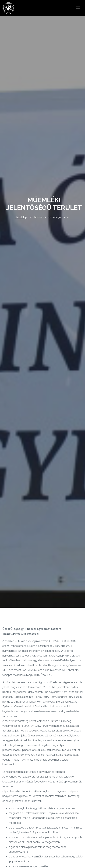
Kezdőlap (21, 217)
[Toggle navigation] (78, 8)
